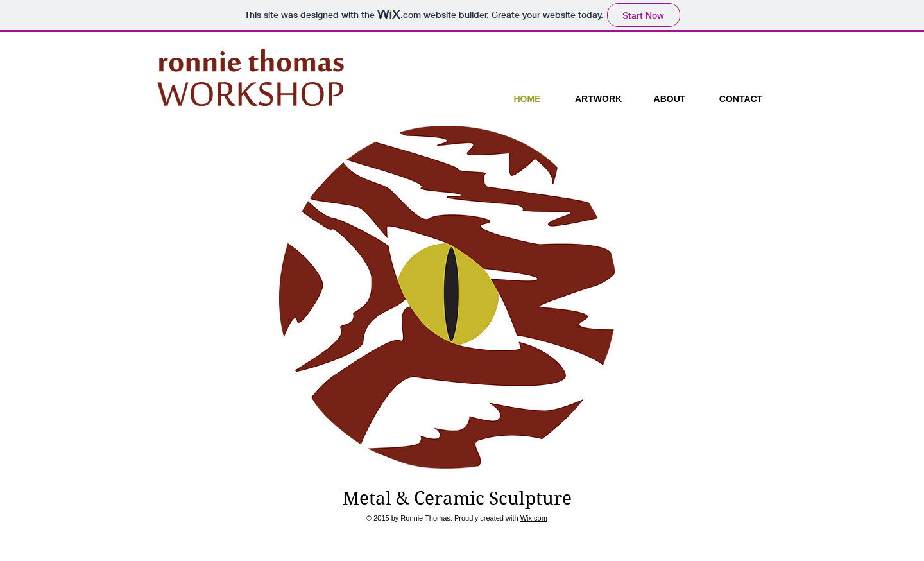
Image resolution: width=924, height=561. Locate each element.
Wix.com (534, 518)
